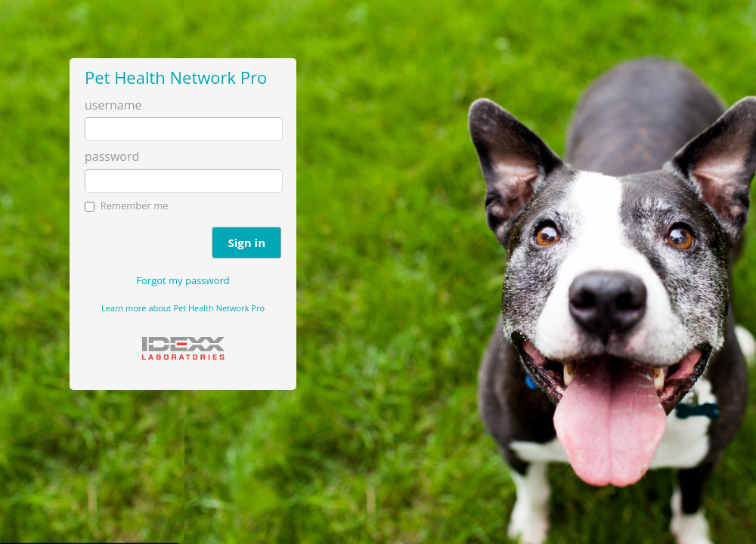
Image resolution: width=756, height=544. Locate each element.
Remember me (135, 206)
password (112, 156)
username (113, 105)
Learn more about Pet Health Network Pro (183, 308)
